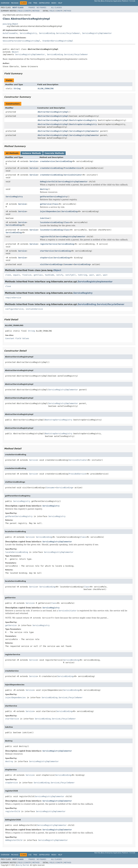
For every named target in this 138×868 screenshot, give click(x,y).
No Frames (41, 8)
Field (20, 11)
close (8, 286)
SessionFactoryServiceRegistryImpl (21, 41)
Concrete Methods (54, 153)
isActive (44, 218)
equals (17, 275)
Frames (32, 8)
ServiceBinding (64, 161)
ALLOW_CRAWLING (46, 88)
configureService (14, 309)
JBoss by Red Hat (22, 865)
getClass (38, 275)
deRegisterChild (48, 182)
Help (60, 3)
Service (33, 161)
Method (36, 11)
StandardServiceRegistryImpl (58, 41)
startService (47, 251)
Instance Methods (32, 153)
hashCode (50, 275)
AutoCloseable (10, 33)
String (17, 88)
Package (15, 3)
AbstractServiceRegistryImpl (53, 112)
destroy (44, 189)
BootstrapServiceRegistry (83, 120)
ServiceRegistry (28, 33)
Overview (5, 3)
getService (46, 204)
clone (8, 275)
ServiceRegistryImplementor (97, 33)
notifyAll (71, 275)
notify (60, 275)
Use (30, 3)
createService (47, 161)
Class (55, 204)
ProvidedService (72, 168)
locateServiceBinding (51, 222)
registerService (48, 244)
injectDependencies (50, 211)
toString (83, 275)
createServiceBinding (51, 168)
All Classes (57, 8)
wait (92, 275)
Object (15, 52)
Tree (35, 3)
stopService (46, 258)
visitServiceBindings (51, 264)
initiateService (34, 309)
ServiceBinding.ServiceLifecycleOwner (59, 33)
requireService (13, 298)
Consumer (68, 264)
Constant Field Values (17, 338)
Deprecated (44, 3)
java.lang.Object (10, 24)
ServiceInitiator (73, 175)
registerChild (47, 237)
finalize (27, 275)
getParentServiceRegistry (54, 197)
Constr (27, 11)
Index (54, 3)
